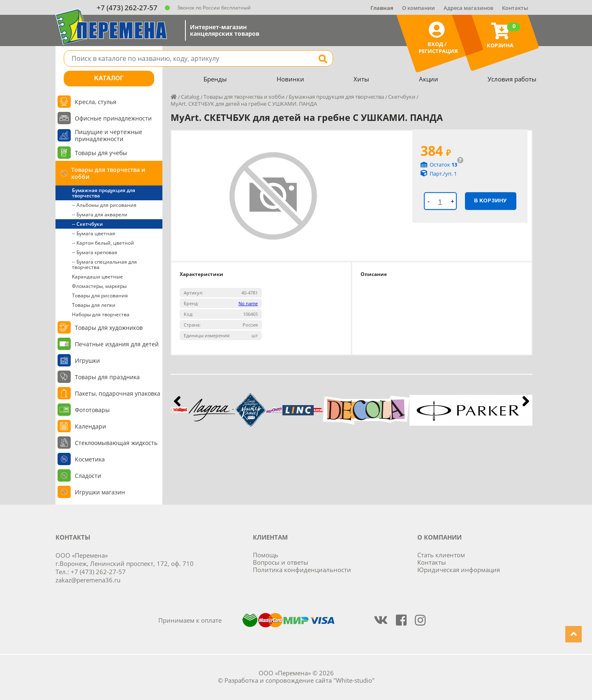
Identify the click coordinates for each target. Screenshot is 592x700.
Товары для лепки (94, 305)
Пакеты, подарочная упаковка (118, 393)
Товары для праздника (107, 377)
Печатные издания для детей (117, 344)
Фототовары (92, 410)
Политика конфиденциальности (302, 570)
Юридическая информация (459, 570)
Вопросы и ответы (281, 562)
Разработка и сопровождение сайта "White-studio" (299, 680)
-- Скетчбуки (87, 224)
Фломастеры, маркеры (99, 286)
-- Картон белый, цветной (103, 243)
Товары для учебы (101, 153)
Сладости (88, 476)
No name (248, 303)
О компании (419, 8)
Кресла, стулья (96, 102)
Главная (382, 8)
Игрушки (87, 360)
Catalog (190, 97)
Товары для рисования (100, 296)
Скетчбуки (402, 97)
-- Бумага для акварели (100, 214)
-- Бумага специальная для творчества (104, 264)
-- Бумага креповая (95, 252)
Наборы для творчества (101, 314)
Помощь (266, 555)
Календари (90, 426)
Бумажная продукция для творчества (104, 193)
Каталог (109, 79)
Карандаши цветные (97, 277)
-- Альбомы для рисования (104, 205)
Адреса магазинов (468, 8)
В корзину (490, 201)
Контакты (515, 8)
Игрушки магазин (100, 492)
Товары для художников (109, 328)
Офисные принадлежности (113, 118)
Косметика (90, 459)
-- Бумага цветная (94, 233)
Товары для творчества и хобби (108, 173)
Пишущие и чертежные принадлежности (109, 135)
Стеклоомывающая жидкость (116, 443)
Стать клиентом (441, 555)
